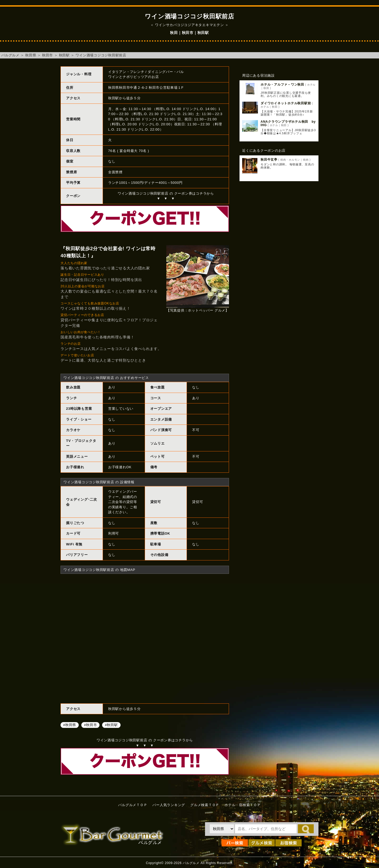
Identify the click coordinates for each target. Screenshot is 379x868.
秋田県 (31, 55)
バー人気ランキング (169, 805)
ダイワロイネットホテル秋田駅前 (286, 103)
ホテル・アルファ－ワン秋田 (282, 85)
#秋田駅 (111, 725)
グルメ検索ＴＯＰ (205, 805)
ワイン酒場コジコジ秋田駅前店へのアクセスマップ (145, 638)
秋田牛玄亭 (269, 160)
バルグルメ (10, 55)
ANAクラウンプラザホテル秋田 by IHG (290, 123)
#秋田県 (70, 725)
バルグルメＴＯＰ (133, 805)
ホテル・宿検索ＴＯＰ (243, 805)
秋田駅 (64, 55)
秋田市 (48, 55)
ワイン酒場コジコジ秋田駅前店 (101, 55)
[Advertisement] (279, 271)
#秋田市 (90, 725)
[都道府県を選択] (222, 829)
